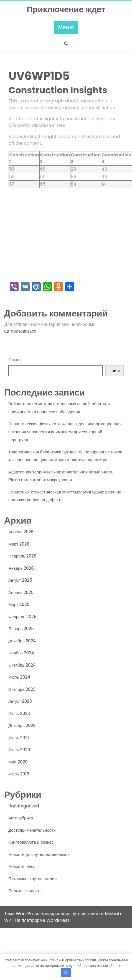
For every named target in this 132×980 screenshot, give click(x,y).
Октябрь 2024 (22, 665)
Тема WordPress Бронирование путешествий (52, 914)
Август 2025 (20, 580)
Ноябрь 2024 (21, 653)
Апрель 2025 (21, 592)
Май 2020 (18, 762)
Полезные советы (25, 891)
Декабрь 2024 (22, 641)
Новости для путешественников (39, 854)
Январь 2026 (21, 568)
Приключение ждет (66, 9)
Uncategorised (24, 806)
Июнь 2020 (19, 750)
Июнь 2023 (19, 713)
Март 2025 (19, 604)
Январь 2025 (21, 629)
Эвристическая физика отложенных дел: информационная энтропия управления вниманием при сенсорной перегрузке (65, 432)
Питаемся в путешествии (32, 879)
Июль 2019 (19, 774)
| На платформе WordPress (41, 920)
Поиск (15, 360)
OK (66, 972)
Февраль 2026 (22, 556)
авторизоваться (20, 331)
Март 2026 (19, 544)
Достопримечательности (32, 830)
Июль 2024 (19, 677)
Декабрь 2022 (22, 725)
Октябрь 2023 (22, 689)
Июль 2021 (19, 738)
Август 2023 (20, 701)
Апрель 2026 (21, 532)
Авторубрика (21, 818)
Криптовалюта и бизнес (31, 842)
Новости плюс (22, 866)
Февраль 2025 (22, 617)
